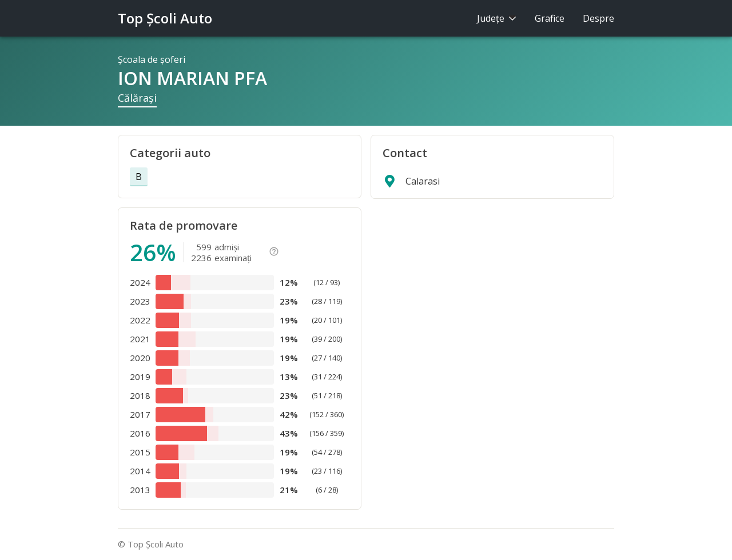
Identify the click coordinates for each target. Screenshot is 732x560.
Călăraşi (137, 98)
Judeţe (497, 18)
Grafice (550, 18)
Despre (598, 18)
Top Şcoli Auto (165, 18)
